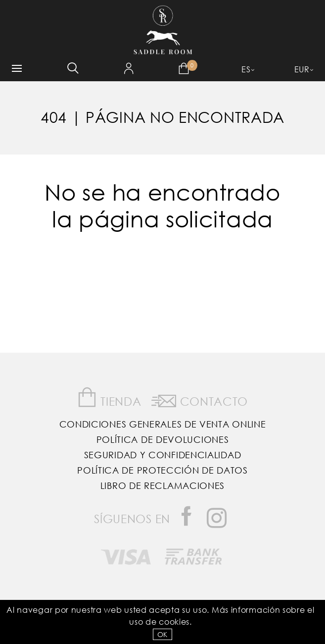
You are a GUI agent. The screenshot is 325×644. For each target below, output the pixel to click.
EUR (302, 69)
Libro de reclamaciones (162, 485)
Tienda (109, 398)
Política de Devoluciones (163, 439)
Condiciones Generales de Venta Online (163, 424)
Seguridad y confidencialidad (163, 455)
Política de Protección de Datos (162, 470)
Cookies (174, 621)
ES (246, 69)
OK (162, 634)
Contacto (200, 399)
